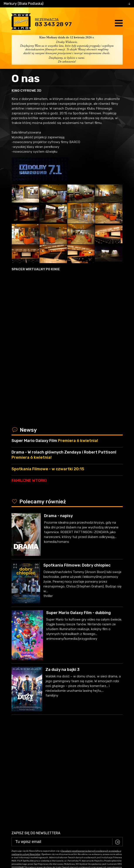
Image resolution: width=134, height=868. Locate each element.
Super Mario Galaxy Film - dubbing (78, 613)
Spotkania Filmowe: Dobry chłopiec (77, 565)
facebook (64, 811)
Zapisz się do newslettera (36, 728)
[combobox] (67, 4)
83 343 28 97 (53, 24)
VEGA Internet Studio (80, 827)
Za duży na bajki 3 (63, 670)
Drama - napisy (58, 516)
